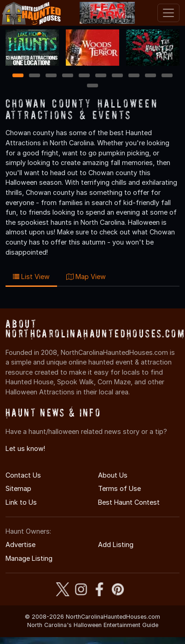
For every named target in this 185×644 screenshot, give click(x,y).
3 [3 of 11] (51, 76)
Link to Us (21, 502)
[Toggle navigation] (168, 13)
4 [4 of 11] (68, 76)
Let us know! (25, 448)
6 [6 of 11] (101, 76)
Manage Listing (29, 558)
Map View (86, 276)
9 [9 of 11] (151, 76)
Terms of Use (119, 488)
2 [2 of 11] (35, 76)
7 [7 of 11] (118, 76)
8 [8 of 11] (134, 76)
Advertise (20, 544)
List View (31, 276)
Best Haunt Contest (129, 502)
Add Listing (116, 544)
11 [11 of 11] (92, 86)
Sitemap (18, 488)
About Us (113, 475)
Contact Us (23, 475)
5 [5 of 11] (84, 76)
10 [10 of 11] (168, 76)
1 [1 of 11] (18, 76)
